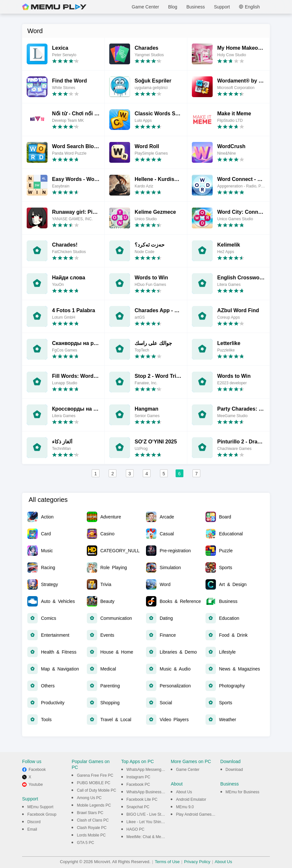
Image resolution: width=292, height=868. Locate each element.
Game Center (145, 7)
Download (234, 770)
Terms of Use (167, 862)
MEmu (54, 7)
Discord (34, 822)
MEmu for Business (243, 792)
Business (196, 7)
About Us (184, 792)
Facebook (37, 770)
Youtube (36, 785)
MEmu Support (40, 807)
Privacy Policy (197, 862)
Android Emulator (191, 799)
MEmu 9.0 (185, 807)
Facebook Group (42, 814)
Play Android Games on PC (200, 814)
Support (222, 7)
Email (32, 829)
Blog (173, 7)
